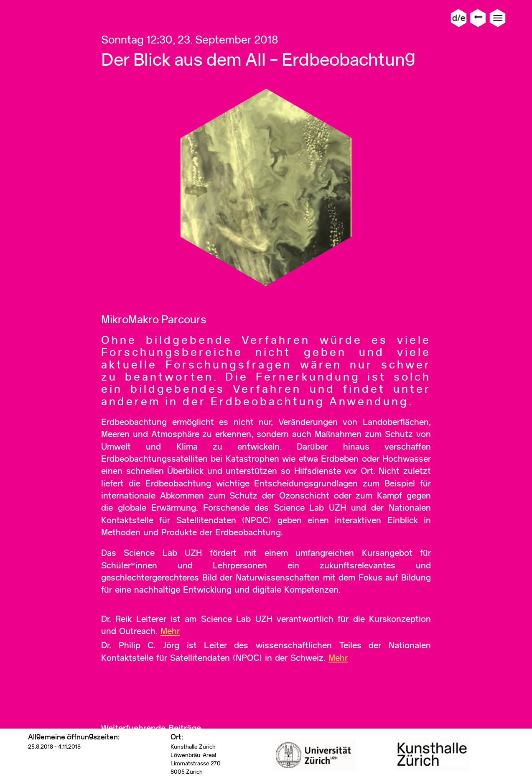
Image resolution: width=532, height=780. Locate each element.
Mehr (170, 631)
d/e (459, 18)
